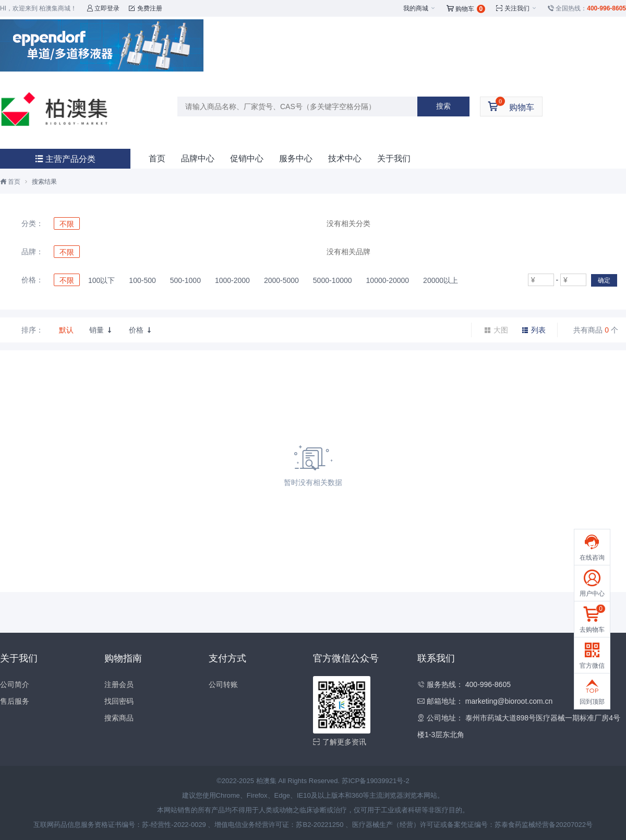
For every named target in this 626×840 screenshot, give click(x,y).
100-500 (142, 280)
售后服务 (15, 701)
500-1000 (185, 280)
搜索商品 (119, 718)
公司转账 (223, 684)
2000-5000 (281, 280)
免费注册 (145, 8)
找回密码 (119, 701)
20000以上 (441, 280)
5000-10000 (333, 280)
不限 (67, 224)
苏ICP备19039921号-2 (376, 781)
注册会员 (119, 684)
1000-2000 (232, 280)
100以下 (101, 280)
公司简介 (15, 684)
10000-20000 (388, 280)
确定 (604, 280)
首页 (157, 158)
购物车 (466, 9)
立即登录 (103, 8)
